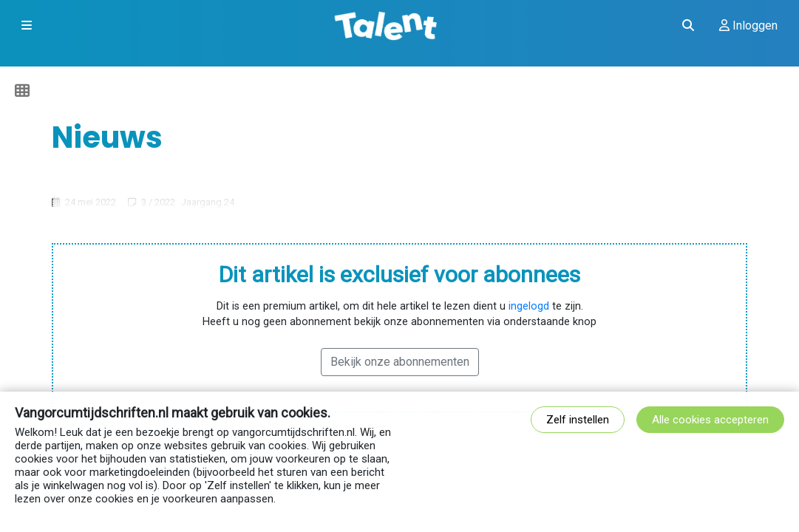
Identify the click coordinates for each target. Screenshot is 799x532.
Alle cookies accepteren (710, 420)
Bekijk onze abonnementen (400, 362)
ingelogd (529, 306)
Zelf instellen (578, 420)
